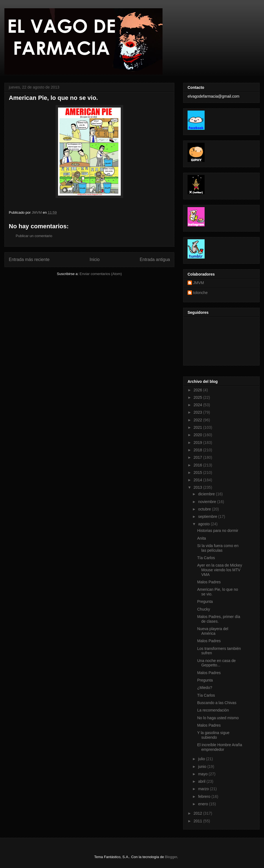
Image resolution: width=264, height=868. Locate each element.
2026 (198, 390)
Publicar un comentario (34, 236)
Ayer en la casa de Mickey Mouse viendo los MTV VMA (220, 570)
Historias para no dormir (218, 531)
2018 (198, 450)
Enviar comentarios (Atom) (101, 274)
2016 (198, 465)
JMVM (199, 283)
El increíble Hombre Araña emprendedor (220, 747)
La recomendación (213, 710)
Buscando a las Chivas (217, 703)
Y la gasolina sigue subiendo (213, 735)
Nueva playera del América (213, 631)
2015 (198, 473)
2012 (198, 813)
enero (204, 804)
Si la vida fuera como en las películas (218, 548)
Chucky (204, 609)
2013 (198, 487)
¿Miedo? (205, 688)
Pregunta (205, 601)
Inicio (95, 259)
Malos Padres (209, 582)
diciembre (207, 494)
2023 (198, 412)
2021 (198, 427)
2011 (198, 821)
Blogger (171, 857)
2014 (198, 480)
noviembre (207, 502)
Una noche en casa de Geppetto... (216, 663)
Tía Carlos (206, 558)
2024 (198, 405)
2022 (198, 420)
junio (203, 767)
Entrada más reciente (29, 259)
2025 (198, 397)
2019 (198, 443)
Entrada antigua (155, 259)
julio (202, 759)
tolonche (200, 293)
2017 (198, 457)
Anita (202, 538)
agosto (204, 524)
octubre (205, 509)
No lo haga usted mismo (218, 718)
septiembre (208, 517)
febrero (205, 796)
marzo (204, 789)
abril (202, 781)
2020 (198, 435)
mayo (203, 774)
